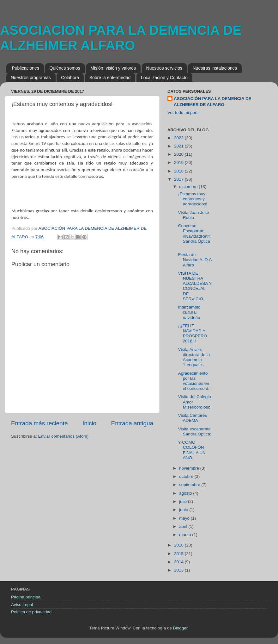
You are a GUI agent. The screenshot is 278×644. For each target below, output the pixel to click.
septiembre (190, 485)
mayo (185, 518)
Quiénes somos (65, 68)
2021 (179, 146)
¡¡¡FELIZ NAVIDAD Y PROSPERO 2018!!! (193, 334)
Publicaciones (26, 68)
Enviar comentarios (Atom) (63, 436)
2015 (179, 554)
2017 (179, 179)
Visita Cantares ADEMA (193, 418)
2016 (179, 545)
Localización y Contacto (164, 78)
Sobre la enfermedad (110, 78)
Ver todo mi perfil (183, 113)
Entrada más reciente (39, 423)
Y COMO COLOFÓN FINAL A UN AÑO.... (192, 450)
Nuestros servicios (164, 68)
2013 (179, 570)
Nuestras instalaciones (215, 68)
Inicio (89, 423)
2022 (179, 138)
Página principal (26, 597)
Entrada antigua (132, 423)
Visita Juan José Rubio (194, 215)
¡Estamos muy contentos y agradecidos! (193, 199)
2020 (179, 154)
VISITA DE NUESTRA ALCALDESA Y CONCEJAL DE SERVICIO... (195, 286)
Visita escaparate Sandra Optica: (195, 431)
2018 (179, 171)
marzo (186, 535)
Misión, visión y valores (113, 68)
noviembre (190, 468)
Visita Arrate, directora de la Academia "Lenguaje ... (194, 357)
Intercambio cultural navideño (189, 312)
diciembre (189, 187)
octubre (187, 476)
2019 (179, 163)
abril (184, 526)
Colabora (70, 78)
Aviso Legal (22, 605)
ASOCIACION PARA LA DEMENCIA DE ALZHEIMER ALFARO (121, 38)
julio (184, 501)
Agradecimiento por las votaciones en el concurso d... (195, 381)
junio (184, 510)
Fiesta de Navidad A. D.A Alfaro (195, 260)
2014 (179, 562)
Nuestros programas (31, 78)
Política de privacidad (31, 612)
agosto (186, 493)
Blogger (180, 628)
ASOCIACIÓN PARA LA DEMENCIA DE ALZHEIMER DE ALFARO (213, 102)
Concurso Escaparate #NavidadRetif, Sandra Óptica (195, 236)
